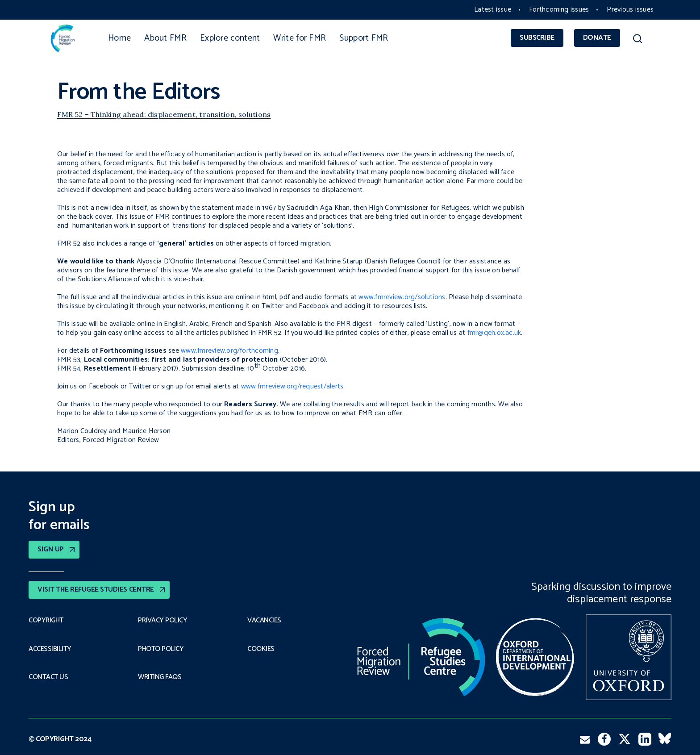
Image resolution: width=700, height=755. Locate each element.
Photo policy (161, 649)
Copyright (46, 621)
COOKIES (261, 649)
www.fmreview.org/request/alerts (292, 386)
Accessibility (50, 649)
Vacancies (264, 621)
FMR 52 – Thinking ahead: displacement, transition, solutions (164, 114)
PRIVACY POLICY (162, 621)
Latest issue (493, 10)
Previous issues (630, 10)
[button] (637, 40)
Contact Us (48, 677)
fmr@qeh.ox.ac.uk (494, 333)
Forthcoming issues (559, 10)
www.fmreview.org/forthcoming (229, 351)
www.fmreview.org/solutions (402, 297)
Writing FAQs (160, 677)
